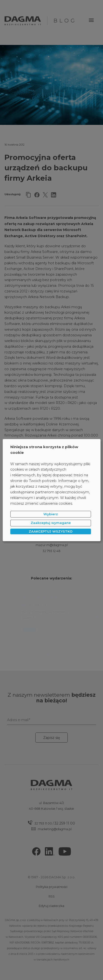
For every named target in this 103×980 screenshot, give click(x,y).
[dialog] (52, 490)
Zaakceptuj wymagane (51, 523)
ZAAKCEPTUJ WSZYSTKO (51, 531)
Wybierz (51, 514)
